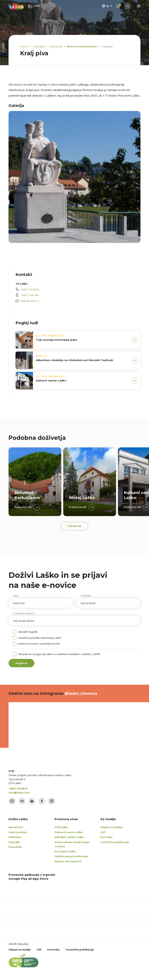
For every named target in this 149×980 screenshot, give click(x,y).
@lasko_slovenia (81, 696)
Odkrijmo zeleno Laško (69, 840)
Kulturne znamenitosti (80, 46)
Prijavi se (24, 665)
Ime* (16, 597)
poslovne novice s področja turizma (39, 645)
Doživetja (39, 46)
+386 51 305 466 (30, 295)
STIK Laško (61, 830)
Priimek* (86, 597)
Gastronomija (18, 835)
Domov (24, 46)
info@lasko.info (19, 795)
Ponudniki (15, 850)
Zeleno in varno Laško (69, 835)
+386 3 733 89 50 (30, 289)
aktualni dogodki (28, 633)
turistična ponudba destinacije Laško (40, 639)
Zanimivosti (55, 46)
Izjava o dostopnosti (68, 864)
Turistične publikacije (115, 845)
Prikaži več (75, 527)
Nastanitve (16, 830)
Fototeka (106, 840)
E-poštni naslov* (24, 615)
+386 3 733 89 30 (18, 791)
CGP (103, 835)
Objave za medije (111, 830)
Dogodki (14, 845)
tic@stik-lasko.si (30, 301)
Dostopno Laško (65, 854)
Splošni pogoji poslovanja (71, 859)
